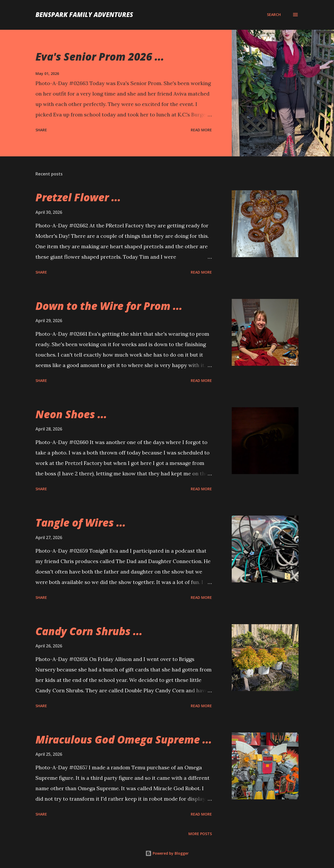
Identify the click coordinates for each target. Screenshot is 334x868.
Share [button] (41, 130)
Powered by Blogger (167, 853)
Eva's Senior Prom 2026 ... (100, 57)
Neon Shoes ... (71, 414)
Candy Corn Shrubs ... (89, 631)
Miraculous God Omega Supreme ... (124, 739)
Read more (201, 130)
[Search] (274, 15)
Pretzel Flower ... (78, 197)
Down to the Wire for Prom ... (109, 306)
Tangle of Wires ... (81, 522)
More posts (200, 834)
